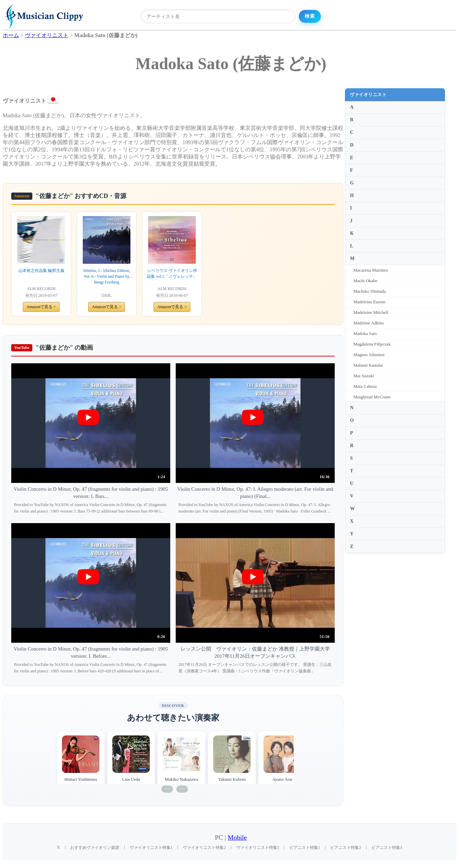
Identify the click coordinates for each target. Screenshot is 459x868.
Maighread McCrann (372, 397)
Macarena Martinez (371, 270)
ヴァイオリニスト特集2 (204, 848)
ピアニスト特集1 (305, 848)
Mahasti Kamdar (368, 365)
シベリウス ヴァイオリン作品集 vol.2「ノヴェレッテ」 (172, 273)
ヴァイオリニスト (368, 95)
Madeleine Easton (369, 302)
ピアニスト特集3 (387, 848)
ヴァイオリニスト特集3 (258, 848)
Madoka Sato (365, 333)
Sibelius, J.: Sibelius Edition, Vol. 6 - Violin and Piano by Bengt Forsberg (107, 276)
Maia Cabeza (365, 386)
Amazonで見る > (41, 307)
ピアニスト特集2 (346, 848)
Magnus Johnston (369, 355)
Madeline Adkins (369, 323)
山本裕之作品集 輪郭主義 (41, 271)
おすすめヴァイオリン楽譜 (95, 848)
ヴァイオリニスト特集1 (151, 848)
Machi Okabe (365, 281)
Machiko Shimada (370, 291)
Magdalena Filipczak (372, 344)
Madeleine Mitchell (371, 312)
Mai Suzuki (364, 376)
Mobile (237, 837)
